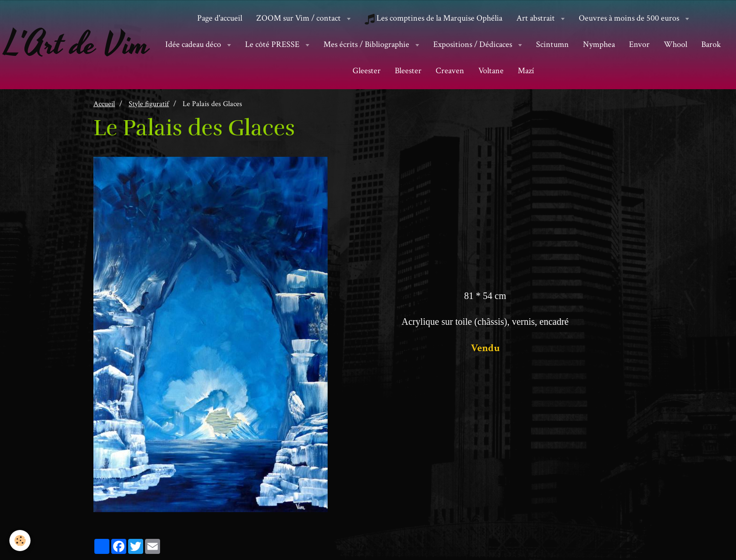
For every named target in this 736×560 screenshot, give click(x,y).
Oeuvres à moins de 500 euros (630, 18)
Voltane (491, 71)
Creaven (450, 71)
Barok (711, 44)
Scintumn (552, 44)
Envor (639, 44)
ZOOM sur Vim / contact (299, 18)
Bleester (408, 71)
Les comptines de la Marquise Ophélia (433, 18)
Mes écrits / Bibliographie (367, 44)
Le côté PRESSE (273, 44)
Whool (675, 44)
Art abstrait (537, 18)
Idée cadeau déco (194, 44)
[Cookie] (20, 541)
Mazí (526, 71)
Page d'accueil (220, 18)
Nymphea (599, 44)
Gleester (367, 71)
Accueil (104, 104)
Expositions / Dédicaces (474, 44)
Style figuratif (149, 104)
